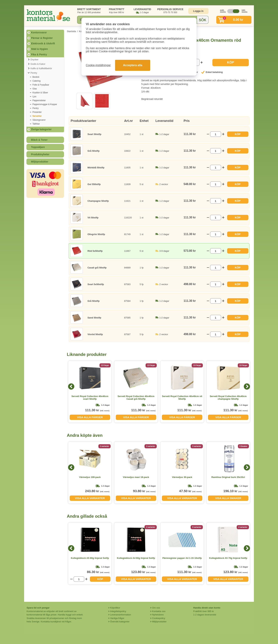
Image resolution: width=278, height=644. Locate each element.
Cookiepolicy (159, 618)
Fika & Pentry (39, 54)
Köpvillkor (115, 608)
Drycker (34, 60)
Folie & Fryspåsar (41, 85)
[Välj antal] (216, 134)
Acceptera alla (133, 65)
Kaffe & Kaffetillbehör (41, 68)
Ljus (34, 97)
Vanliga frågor (117, 618)
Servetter (37, 116)
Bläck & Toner (39, 140)
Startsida (71, 31)
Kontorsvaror (39, 32)
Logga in (198, 11)
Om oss (156, 608)
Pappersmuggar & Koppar (45, 104)
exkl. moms (222, 11)
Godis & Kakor (38, 64)
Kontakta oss (159, 611)
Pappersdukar (39, 100)
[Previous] (71, 386)
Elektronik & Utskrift (43, 43)
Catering (36, 81)
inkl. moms (244, 11)
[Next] (247, 386)
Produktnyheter (40, 154)
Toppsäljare (38, 147)
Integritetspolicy (118, 611)
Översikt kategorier (120, 622)
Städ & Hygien (39, 49)
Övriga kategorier (41, 129)
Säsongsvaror (39, 120)
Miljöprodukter (40, 162)
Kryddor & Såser (40, 93)
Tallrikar (36, 124)
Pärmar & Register (42, 38)
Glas (35, 89)
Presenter (37, 112)
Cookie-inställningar (98, 65)
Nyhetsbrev (158, 615)
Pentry (34, 73)
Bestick (36, 77)
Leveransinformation (121, 615)
